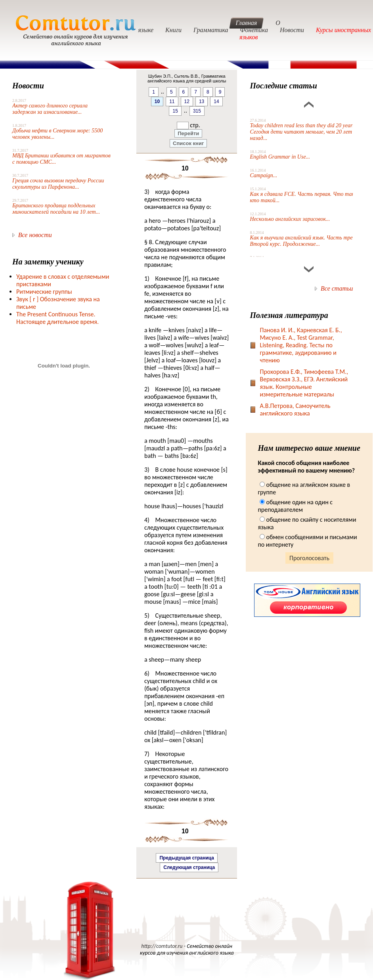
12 (187, 101)
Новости (292, 30)
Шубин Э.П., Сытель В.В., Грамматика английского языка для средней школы (187, 78)
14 (216, 101)
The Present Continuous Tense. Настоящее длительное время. (57, 318)
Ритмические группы (44, 292)
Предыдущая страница (187, 858)
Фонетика (254, 30)
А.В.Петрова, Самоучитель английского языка (295, 410)
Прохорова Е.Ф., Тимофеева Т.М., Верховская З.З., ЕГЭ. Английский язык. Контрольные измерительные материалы (304, 383)
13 (202, 101)
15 (175, 111)
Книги (173, 30)
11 (172, 101)
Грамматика (211, 30)
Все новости (35, 235)
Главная (247, 23)
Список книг (188, 143)
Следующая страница (189, 867)
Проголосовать (309, 558)
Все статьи (337, 288)
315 (197, 111)
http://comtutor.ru (162, 946)
